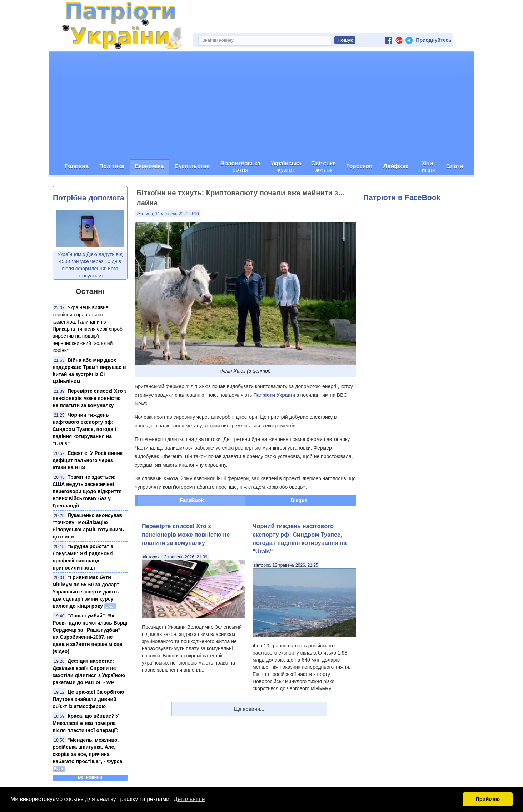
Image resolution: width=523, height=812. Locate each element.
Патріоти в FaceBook (402, 197)
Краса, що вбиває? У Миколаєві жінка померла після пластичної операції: (86, 723)
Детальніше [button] (189, 799)
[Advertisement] (261, 105)
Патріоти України (274, 395)
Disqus (299, 500)
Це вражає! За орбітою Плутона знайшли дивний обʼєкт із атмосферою (88, 699)
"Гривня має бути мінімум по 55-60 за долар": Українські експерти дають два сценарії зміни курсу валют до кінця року (87, 592)
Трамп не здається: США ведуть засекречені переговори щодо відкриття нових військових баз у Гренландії (87, 491)
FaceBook (192, 500)
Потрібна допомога (88, 198)
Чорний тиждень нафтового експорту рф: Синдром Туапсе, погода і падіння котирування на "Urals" (84, 429)
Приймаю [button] (488, 799)
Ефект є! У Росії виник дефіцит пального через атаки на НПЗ (88, 460)
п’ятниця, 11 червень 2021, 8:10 (167, 214)
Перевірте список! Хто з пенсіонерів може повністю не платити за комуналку (90, 398)
